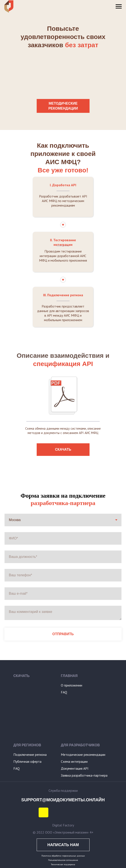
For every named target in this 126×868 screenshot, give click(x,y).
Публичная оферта (27, 761)
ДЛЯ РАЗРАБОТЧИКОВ (80, 745)
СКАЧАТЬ (63, 449)
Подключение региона (30, 755)
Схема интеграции (74, 761)
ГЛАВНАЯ (69, 676)
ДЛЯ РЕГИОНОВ (27, 745)
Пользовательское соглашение (63, 860)
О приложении (72, 685)
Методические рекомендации (83, 755)
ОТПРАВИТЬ (63, 634)
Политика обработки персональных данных (63, 856)
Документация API (75, 768)
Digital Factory (63, 825)
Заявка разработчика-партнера (84, 775)
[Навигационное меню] (119, 6)
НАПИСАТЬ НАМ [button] (63, 845)
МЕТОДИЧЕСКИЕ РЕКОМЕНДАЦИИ (63, 106)
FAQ (64, 692)
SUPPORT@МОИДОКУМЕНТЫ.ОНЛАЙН (63, 800)
